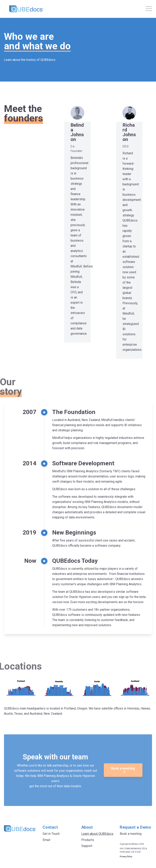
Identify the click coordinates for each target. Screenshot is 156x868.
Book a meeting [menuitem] (131, 834)
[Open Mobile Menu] (149, 9)
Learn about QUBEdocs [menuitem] (97, 834)
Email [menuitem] (46, 840)
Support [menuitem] (87, 846)
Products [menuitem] (88, 840)
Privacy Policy (126, 857)
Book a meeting (123, 785)
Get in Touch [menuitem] (51, 834)
